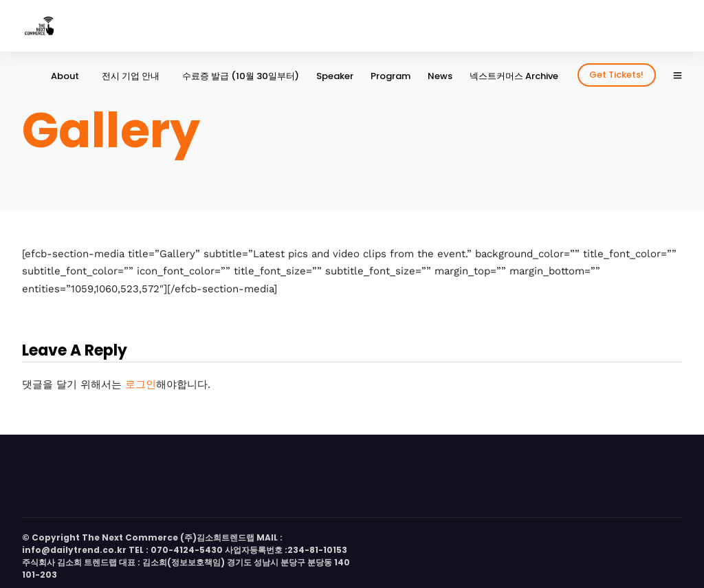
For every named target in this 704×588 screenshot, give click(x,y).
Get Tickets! (616, 75)
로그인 (141, 384)
